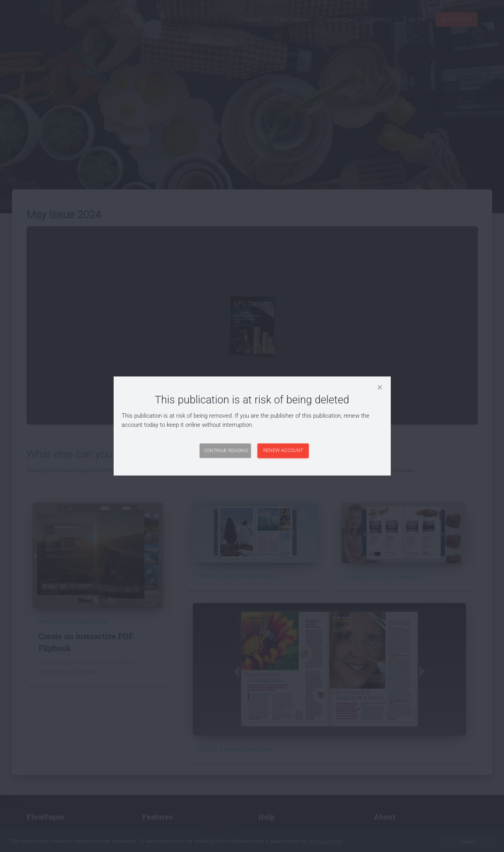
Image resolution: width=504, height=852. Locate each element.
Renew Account (283, 451)
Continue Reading (226, 451)
